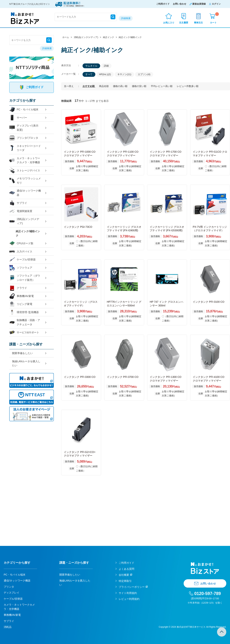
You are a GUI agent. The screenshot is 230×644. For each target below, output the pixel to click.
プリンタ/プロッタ (24, 138)
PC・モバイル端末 (24, 110)
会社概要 (124, 575)
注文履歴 (184, 23)
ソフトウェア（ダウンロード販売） (25, 278)
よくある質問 (126, 569)
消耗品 (8, 627)
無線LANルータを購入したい (26, 363)
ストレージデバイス (25, 171)
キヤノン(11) (124, 74)
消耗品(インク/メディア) (24, 221)
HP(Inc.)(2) (105, 74)
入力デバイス (21, 252)
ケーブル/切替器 (22, 260)
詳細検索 (126, 18)
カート (214, 18)
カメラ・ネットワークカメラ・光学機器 (25, 160)
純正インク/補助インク (28, 233)
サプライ (18, 203)
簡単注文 (198, 23)
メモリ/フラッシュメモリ (25, 181)
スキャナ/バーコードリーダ (25, 148)
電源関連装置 (21, 211)
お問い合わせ (180, 4)
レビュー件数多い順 (188, 86)
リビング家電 (21, 304)
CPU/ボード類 (21, 243)
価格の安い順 (139, 86)
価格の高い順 (121, 86)
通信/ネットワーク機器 (25, 193)
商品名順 (104, 86)
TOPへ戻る (222, 632)
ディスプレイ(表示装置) (24, 128)
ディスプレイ (11, 593)
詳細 (106, 66)
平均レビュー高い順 (162, 86)
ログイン (216, 4)
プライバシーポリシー (132, 587)
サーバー (18, 118)
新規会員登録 (199, 4)
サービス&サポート (24, 332)
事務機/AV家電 (22, 296)
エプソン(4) (144, 74)
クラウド (18, 288)
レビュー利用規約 (129, 599)
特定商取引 (125, 581)
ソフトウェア (21, 268)
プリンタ (9, 587)
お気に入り (169, 23)
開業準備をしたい (22, 353)
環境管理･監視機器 (24, 312)
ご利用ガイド (163, 4)
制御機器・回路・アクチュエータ (25, 322)
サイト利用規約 (128, 593)
